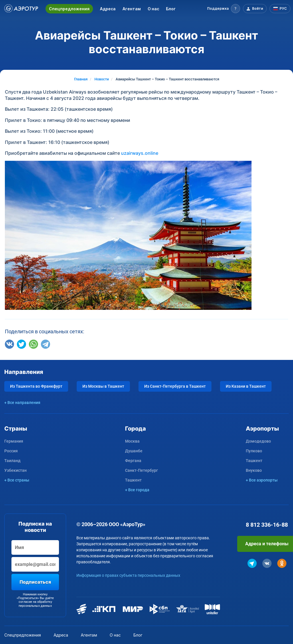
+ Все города (137, 490)
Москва (132, 441)
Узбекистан (15, 470)
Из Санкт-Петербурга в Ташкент (175, 386)
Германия (14, 441)
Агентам (132, 9)
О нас (153, 9)
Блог (171, 9)
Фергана (133, 461)
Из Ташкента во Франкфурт (36, 386)
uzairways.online (140, 153)
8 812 (267, 525)
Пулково (254, 451)
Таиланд (12, 461)
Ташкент (133, 480)
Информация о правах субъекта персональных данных (128, 575)
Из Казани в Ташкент (246, 386)
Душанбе (134, 451)
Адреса (108, 9)
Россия (11, 451)
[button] (224, 9)
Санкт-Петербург (141, 470)
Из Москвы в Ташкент (103, 386)
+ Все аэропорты (262, 480)
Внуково (254, 470)
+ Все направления (22, 403)
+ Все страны (17, 480)
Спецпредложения (69, 9)
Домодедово (258, 441)
